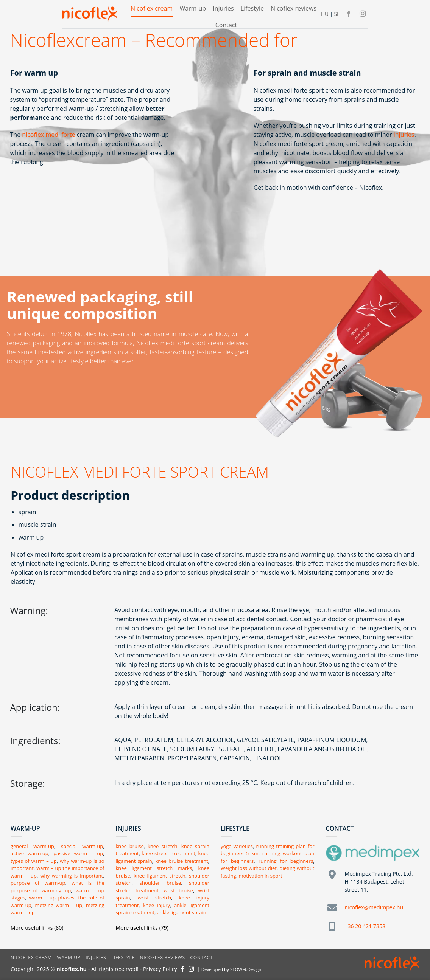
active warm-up (30, 853)
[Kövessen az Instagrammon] (363, 14)
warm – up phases (52, 898)
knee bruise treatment (182, 861)
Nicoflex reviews (294, 8)
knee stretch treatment (168, 853)
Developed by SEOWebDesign (231, 969)
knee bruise (130, 846)
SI (336, 14)
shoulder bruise (160, 883)
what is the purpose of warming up (58, 887)
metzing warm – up (59, 905)
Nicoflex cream (152, 8)
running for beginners (286, 861)
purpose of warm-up (38, 883)
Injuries (223, 8)
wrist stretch (155, 898)
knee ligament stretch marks (154, 868)
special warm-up (82, 846)
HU (325, 14)
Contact (226, 25)
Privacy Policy (160, 969)
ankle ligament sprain (182, 912)
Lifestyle (252, 8)
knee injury (157, 905)
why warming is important (72, 876)
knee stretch (163, 846)
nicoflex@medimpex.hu (374, 907)
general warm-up (32, 846)
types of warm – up (34, 861)
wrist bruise (178, 890)
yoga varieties (237, 846)
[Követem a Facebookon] (349, 14)
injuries (404, 135)
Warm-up (193, 8)
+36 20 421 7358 (365, 926)
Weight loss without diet (249, 868)
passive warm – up (78, 853)
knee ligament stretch (160, 876)
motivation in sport (261, 876)
